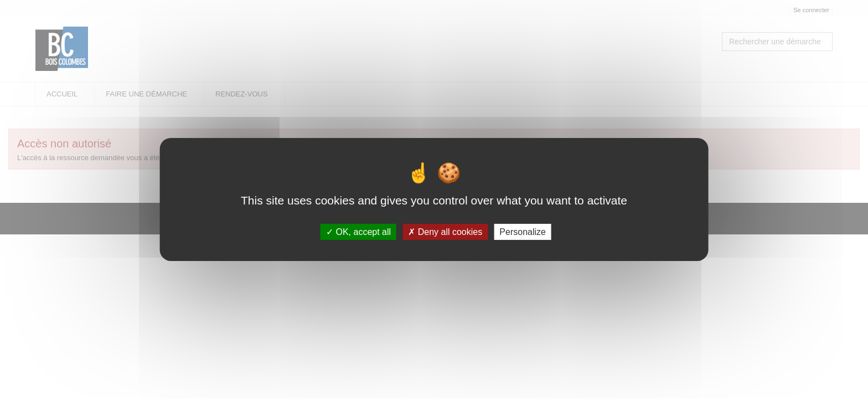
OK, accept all (358, 232)
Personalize (523, 232)
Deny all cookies (445, 232)
